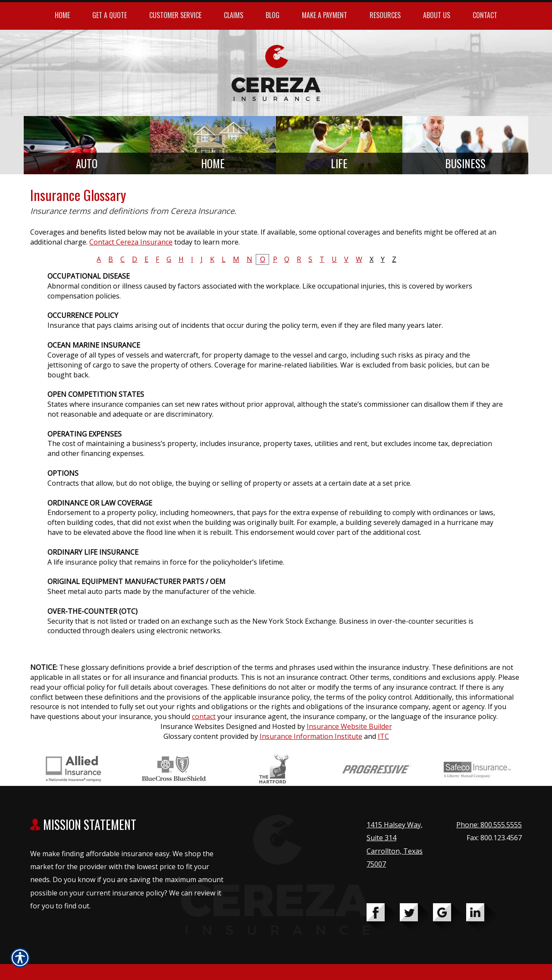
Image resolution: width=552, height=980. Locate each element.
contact (204, 716)
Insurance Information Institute (311, 736)
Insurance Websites (192, 726)
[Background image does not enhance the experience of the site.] (87, 145)
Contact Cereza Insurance (131, 242)
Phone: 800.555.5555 (489, 825)
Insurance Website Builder (349, 726)
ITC (383, 736)
